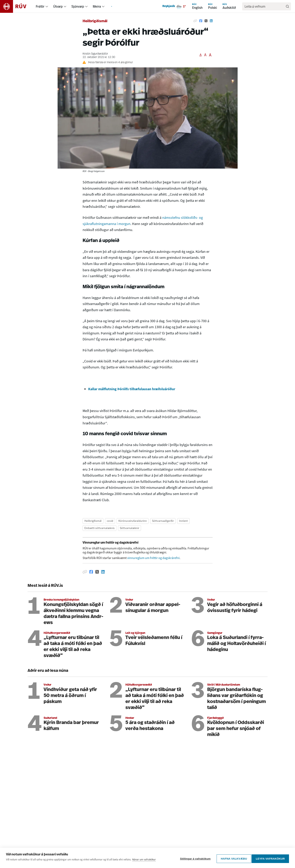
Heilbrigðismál (95, 21)
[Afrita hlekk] (195, 21)
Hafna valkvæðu (232, 859)
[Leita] (287, 6)
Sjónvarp (78, 6)
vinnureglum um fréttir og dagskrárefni (153, 558)
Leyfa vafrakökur (270, 859)
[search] (265, 6)
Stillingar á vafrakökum (194, 859)
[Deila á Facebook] (201, 21)
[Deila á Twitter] (206, 21)
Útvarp (58, 6)
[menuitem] (47, 6)
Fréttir (40, 6)
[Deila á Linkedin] (211, 21)
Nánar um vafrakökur (144, 861)
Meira (97, 6)
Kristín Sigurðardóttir (95, 54)
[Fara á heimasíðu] (17, 6)
